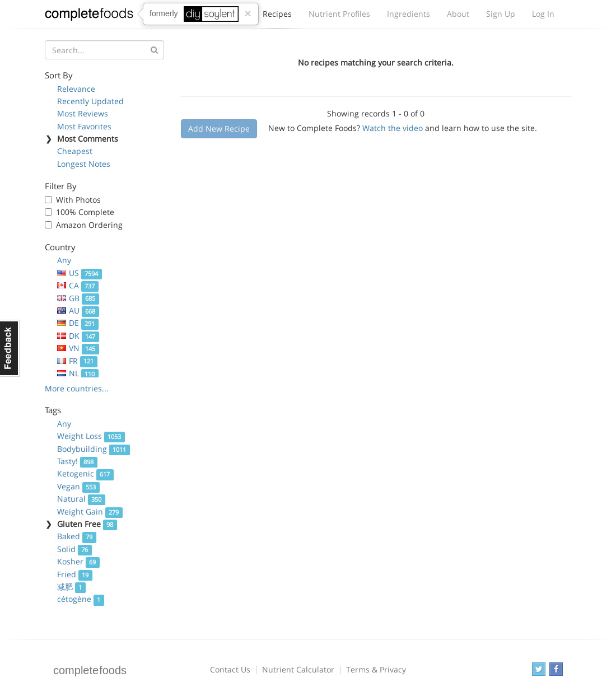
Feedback (10, 348)
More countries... (77, 388)
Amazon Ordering (89, 225)
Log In (543, 14)
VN (78, 348)
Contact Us (230, 669)
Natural (81, 499)
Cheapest (75, 151)
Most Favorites (84, 126)
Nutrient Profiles (339, 14)
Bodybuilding (94, 449)
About (458, 14)
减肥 (71, 587)
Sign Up (501, 14)
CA (78, 285)
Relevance (76, 89)
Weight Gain (90, 512)
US (80, 273)
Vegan (78, 486)
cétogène (81, 599)
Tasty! (77, 461)
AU (78, 310)
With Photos (78, 200)
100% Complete (85, 212)
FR (77, 361)
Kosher (78, 561)
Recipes (277, 17)
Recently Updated (90, 101)
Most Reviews (83, 113)
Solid (74, 549)
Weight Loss (91, 436)
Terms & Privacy (376, 669)
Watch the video (393, 128)
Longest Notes (84, 164)
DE (78, 323)
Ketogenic (85, 473)
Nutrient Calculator (298, 669)
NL (78, 373)
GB (78, 298)
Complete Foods (89, 16)
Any (64, 260)
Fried (75, 574)
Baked (77, 536)
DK (78, 336)
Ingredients (409, 14)
